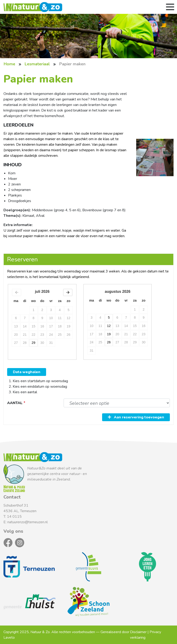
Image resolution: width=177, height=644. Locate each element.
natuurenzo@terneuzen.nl (28, 522)
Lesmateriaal (37, 64)
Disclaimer (138, 632)
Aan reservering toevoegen (136, 417)
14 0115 (14, 517)
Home (9, 64)
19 (109, 334)
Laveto (9, 638)
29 (33, 342)
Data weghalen (27, 372)
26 (109, 342)
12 (109, 326)
